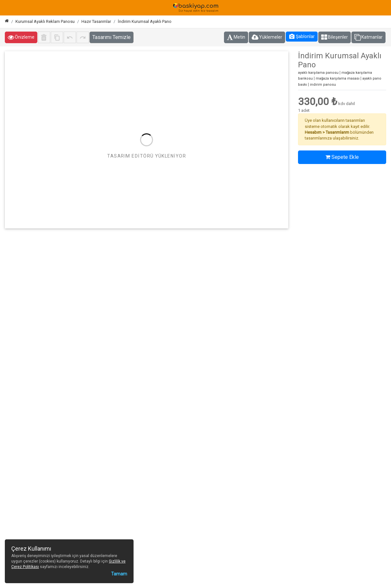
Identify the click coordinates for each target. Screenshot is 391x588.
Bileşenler (335, 37)
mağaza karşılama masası (338, 78)
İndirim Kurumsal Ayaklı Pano (145, 21)
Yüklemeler (267, 37)
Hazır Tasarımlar (96, 21)
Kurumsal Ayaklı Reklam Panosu (45, 21)
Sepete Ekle (342, 157)
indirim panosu (323, 85)
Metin (236, 37)
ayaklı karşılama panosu (318, 73)
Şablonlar (302, 36)
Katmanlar (368, 37)
